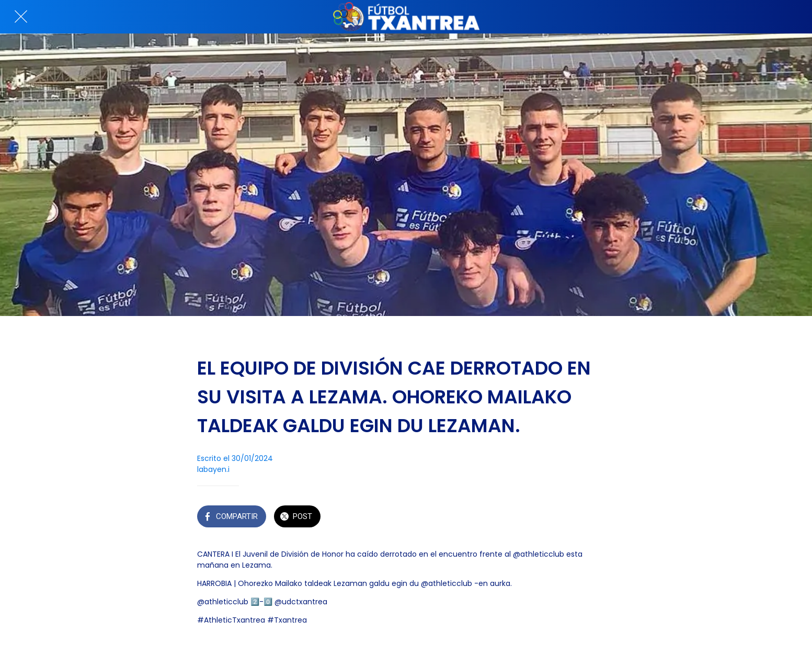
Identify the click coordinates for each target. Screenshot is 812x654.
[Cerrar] (21, 17)
